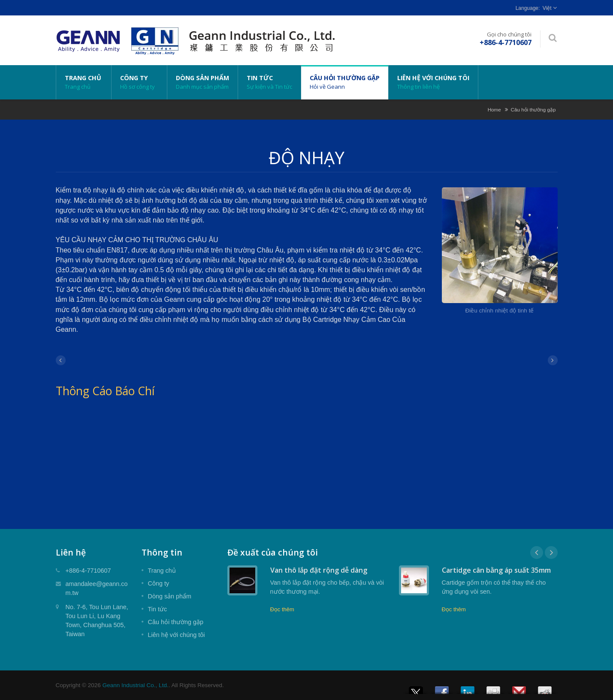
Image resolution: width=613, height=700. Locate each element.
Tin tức (269, 82)
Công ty (139, 82)
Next (551, 553)
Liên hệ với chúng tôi (433, 82)
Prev (537, 553)
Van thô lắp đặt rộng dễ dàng (319, 570)
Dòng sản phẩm (202, 82)
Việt (547, 8)
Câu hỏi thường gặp (345, 82)
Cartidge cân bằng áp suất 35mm (496, 570)
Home (494, 110)
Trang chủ (84, 82)
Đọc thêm (282, 609)
